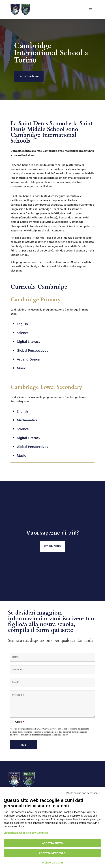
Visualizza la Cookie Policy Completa (26, 833)
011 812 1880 (52, 546)
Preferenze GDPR (53, 863)
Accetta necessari (52, 853)
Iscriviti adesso (29, 76)
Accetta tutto (53, 843)
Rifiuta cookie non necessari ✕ (83, 793)
